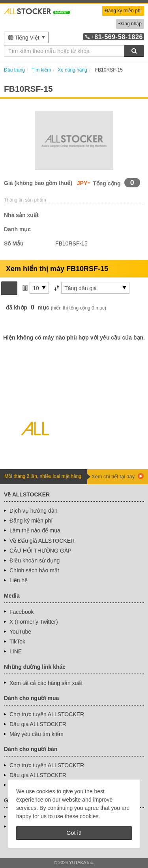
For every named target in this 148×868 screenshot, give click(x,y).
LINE (16, 651)
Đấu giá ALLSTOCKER (38, 724)
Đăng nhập (130, 24)
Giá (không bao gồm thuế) (38, 183)
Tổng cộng (107, 183)
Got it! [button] (74, 833)
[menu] (26, 37)
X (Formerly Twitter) (34, 622)
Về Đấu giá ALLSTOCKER (42, 541)
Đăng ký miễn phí (123, 11)
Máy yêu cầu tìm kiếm (37, 734)
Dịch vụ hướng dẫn (34, 511)
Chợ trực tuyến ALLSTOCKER (47, 714)
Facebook (22, 612)
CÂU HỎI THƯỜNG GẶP (40, 551)
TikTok (17, 642)
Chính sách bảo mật (34, 570)
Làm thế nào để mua (35, 530)
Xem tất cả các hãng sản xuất (46, 683)
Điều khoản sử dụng (35, 560)
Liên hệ (19, 580)
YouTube (20, 632)
